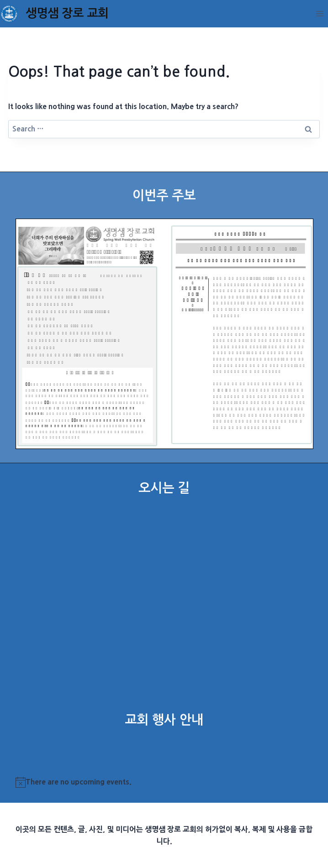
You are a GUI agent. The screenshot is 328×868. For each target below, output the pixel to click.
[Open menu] (320, 13)
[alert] (164, 782)
